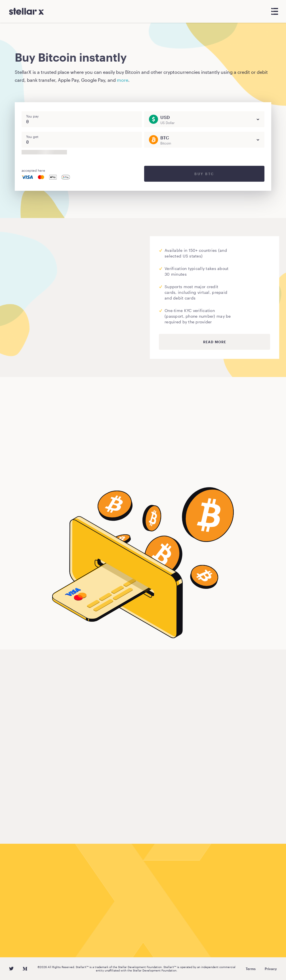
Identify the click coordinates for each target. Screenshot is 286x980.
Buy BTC (204, 174)
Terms (251, 969)
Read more (215, 342)
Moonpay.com (66, 285)
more (123, 80)
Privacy (271, 969)
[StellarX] (27, 11)
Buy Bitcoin (37, 469)
